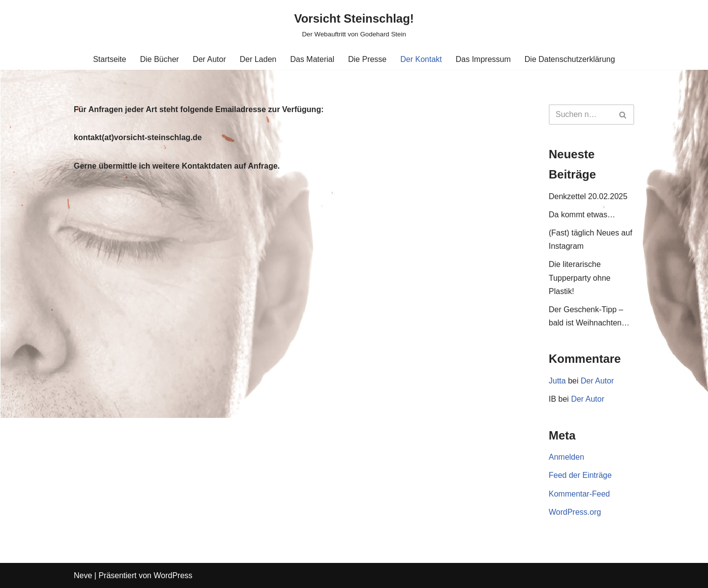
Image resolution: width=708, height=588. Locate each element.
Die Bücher (160, 59)
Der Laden (258, 59)
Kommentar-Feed (579, 494)
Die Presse (367, 59)
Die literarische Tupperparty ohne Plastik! (580, 278)
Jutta (557, 381)
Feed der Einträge (580, 475)
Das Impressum (483, 59)
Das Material (312, 59)
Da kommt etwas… (582, 215)
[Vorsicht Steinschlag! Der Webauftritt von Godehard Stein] (354, 24)
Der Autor (209, 59)
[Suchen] (580, 115)
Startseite (110, 59)
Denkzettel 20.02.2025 (588, 196)
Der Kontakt (421, 59)
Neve (83, 575)
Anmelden (566, 457)
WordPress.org (575, 512)
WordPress (173, 575)
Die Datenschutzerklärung (570, 59)
